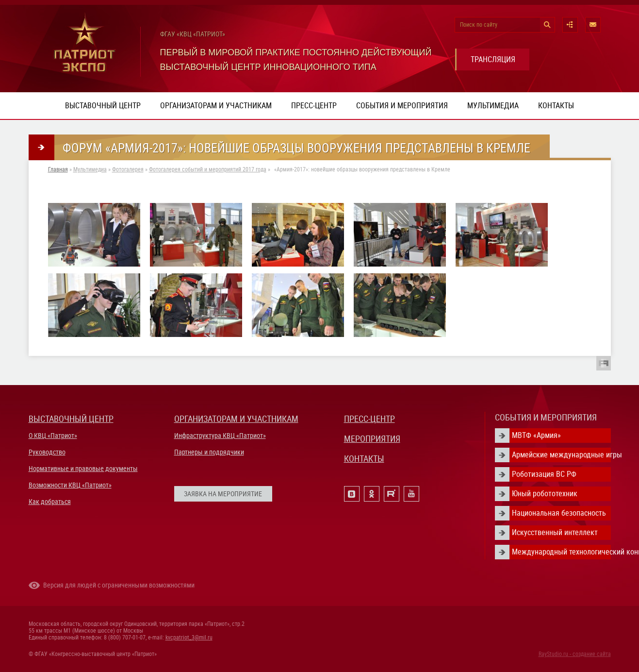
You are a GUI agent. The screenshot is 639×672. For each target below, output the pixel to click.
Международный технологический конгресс (561, 552)
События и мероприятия (402, 106)
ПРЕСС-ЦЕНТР (369, 419)
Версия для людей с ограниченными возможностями (119, 585)
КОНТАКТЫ (364, 459)
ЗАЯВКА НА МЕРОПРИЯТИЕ (223, 494)
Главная (58, 169)
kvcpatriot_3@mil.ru (189, 638)
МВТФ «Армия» (536, 435)
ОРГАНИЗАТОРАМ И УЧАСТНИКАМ (236, 419)
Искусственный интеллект (555, 532)
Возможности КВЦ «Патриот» (70, 485)
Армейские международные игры (561, 455)
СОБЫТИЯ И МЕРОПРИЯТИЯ (546, 417)
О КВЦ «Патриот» (53, 436)
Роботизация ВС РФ (544, 474)
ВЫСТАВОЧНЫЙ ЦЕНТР (71, 419)
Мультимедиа (493, 106)
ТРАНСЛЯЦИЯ (493, 59)
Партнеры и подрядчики (209, 452)
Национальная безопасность (559, 513)
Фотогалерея (128, 169)
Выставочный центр (103, 106)
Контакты (556, 106)
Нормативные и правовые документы (83, 469)
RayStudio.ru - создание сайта (575, 654)
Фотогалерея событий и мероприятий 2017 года (208, 169)
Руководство (47, 452)
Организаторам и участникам (216, 106)
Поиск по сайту (479, 25)
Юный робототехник (545, 494)
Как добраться (50, 502)
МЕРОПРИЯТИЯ (372, 439)
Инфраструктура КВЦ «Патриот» (220, 436)
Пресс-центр (314, 106)
